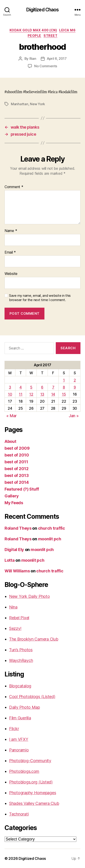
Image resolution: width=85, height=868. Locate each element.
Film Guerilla (20, 718)
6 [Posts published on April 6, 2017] (42, 387)
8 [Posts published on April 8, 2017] (64, 387)
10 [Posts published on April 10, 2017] (10, 394)
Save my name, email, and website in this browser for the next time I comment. (40, 298)
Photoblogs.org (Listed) (31, 782)
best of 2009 (17, 448)
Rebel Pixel (19, 618)
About (10, 441)
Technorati (19, 814)
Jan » (74, 416)
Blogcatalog (20, 686)
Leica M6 (67, 30)
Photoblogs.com (24, 771)
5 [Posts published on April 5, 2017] (31, 387)
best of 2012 (17, 469)
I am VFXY (19, 739)
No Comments (46, 66)
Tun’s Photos (21, 650)
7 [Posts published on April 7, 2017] (53, 387)
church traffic (52, 528)
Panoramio (19, 750)
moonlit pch (50, 539)
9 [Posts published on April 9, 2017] (75, 387)
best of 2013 (17, 475)
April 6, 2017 (57, 59)
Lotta (10, 560)
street (50, 36)
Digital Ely (14, 550)
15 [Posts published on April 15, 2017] (64, 394)
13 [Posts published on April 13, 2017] (42, 394)
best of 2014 (17, 482)
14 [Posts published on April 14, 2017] (53, 394)
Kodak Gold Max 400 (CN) (33, 30)
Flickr (14, 729)
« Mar (12, 416)
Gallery (12, 496)
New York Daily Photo (29, 596)
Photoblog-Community (30, 761)
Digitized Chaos (43, 10)
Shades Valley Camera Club (34, 803)
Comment (14, 187)
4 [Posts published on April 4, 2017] (21, 387)
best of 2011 (16, 462)
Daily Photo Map (24, 707)
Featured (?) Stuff (22, 489)
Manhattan (20, 104)
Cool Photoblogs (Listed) (32, 697)
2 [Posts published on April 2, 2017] (75, 380)
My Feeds (14, 503)
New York (37, 104)
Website (11, 274)
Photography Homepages (33, 793)
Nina (13, 607)
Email (10, 252)
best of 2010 (17, 455)
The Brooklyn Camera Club (34, 639)
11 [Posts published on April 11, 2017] (21, 394)
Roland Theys (18, 528)
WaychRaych (21, 660)
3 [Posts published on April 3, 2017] (10, 387)
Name (11, 231)
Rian (33, 59)
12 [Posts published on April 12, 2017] (31, 394)
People (34, 36)
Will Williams (17, 571)
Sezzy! (15, 628)
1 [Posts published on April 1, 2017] (64, 380)
